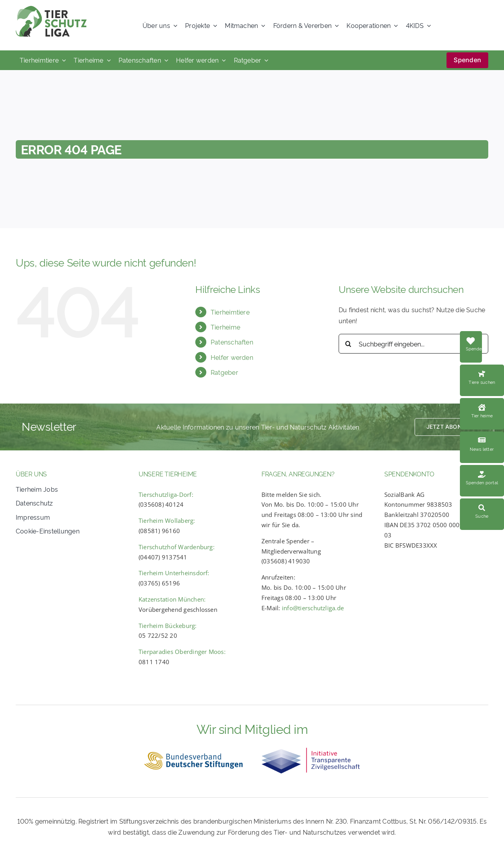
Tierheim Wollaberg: (167, 520)
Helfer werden (232, 357)
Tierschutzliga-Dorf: (166, 494)
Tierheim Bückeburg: (168, 626)
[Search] (348, 344)
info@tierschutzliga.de (313, 608)
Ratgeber (224, 372)
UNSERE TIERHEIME (168, 474)
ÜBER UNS (31, 474)
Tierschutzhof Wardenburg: (177, 547)
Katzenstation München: (172, 599)
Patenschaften (232, 342)
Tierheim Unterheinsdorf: (174, 573)
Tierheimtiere (230, 312)
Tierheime (225, 327)
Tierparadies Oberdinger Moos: (182, 652)
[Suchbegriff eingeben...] (413, 344)
